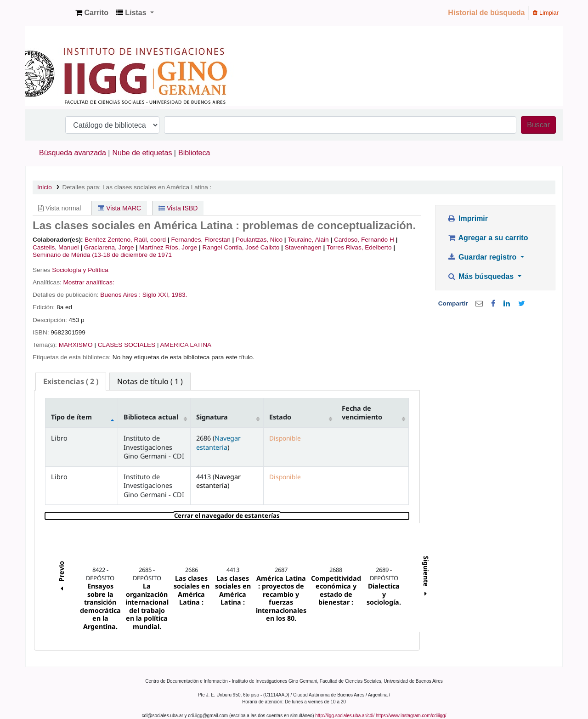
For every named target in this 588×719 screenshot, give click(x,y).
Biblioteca (194, 153)
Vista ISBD (178, 208)
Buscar (538, 125)
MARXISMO (76, 345)
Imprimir (467, 218)
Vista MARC (119, 208)
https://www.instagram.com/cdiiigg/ (411, 716)
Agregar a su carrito (487, 238)
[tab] (71, 382)
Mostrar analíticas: (89, 282)
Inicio (45, 187)
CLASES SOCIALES (127, 345)
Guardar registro (483, 257)
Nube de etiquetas (142, 153)
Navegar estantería (218, 442)
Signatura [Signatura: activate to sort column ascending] (212, 417)
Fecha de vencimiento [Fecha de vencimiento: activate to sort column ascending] (362, 413)
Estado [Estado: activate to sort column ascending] (280, 417)
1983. (179, 295)
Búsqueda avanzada (73, 153)
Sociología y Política (80, 270)
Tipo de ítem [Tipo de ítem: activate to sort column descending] (71, 417)
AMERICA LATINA (186, 345)
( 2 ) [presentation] (71, 381)
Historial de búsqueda (486, 13)
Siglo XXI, (156, 295)
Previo (61, 577)
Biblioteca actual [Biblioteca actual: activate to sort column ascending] (151, 417)
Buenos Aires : (120, 295)
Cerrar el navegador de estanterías (282, 516)
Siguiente (426, 577)
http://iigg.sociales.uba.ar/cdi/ (345, 716)
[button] (92, 13)
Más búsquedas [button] (481, 276)
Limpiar (546, 13)
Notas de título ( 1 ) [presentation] (150, 381)
